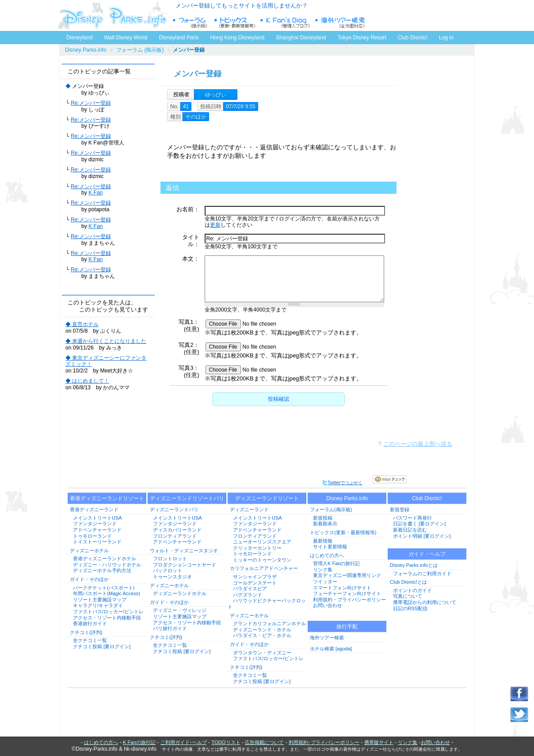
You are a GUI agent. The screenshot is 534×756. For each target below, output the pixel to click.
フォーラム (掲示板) (140, 50)
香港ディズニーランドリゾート (107, 498)
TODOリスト (226, 742)
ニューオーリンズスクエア (262, 542)
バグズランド (248, 595)
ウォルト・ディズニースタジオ (184, 551)
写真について (408, 596)
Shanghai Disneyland (301, 38)
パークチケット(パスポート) (104, 588)
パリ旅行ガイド (170, 628)
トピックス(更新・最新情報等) (343, 532)
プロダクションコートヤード (185, 565)
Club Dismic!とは (408, 582)
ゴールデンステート (255, 583)
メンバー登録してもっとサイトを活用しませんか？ (242, 6)
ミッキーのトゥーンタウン (262, 560)
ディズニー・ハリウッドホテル (107, 565)
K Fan (95, 193)
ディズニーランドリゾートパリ (187, 498)
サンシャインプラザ (255, 577)
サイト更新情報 (330, 547)
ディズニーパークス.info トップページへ (112, 15)
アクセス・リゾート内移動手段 (107, 618)
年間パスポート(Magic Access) (107, 593)
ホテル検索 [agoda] (331, 649)
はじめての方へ (327, 555)
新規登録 (400, 509)
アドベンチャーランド (97, 530)
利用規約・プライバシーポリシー (349, 600)
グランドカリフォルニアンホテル (269, 623)
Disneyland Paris (179, 38)
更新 (215, 225)
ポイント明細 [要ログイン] (422, 536)
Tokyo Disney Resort (362, 38)
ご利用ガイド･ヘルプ (184, 742)
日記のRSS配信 (410, 608)
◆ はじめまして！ (87, 381)
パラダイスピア (250, 589)
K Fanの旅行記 (139, 742)
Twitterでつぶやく (342, 483)
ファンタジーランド (95, 524)
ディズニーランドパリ (174, 509)
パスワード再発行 (412, 518)
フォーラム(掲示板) (331, 509)
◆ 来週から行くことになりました (106, 341)
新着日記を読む (410, 530)
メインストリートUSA (97, 518)
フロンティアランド (175, 536)
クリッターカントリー (257, 548)
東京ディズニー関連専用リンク (347, 575)
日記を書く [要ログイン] (419, 524)
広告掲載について (264, 742)
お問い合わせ (328, 605)
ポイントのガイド (412, 590)
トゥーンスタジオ (172, 577)
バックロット (168, 570)
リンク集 (323, 570)
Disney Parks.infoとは (414, 565)
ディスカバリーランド (177, 530)
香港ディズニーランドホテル (105, 558)
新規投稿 (323, 518)
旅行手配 (347, 627)
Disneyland (79, 38)
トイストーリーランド (97, 542)
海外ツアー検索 (327, 638)
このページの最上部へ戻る (418, 444)
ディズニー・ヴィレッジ (180, 610)
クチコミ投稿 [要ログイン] (102, 646)
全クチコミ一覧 (90, 640)
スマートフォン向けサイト (342, 588)
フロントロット (170, 558)
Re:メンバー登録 (91, 103)
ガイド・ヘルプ (427, 554)
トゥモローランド (92, 536)
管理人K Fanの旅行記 (336, 563)
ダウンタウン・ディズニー (262, 653)
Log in (446, 38)
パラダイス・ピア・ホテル (262, 635)
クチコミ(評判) (86, 632)
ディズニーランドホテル (180, 593)
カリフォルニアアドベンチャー (264, 568)
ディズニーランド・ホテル (262, 630)
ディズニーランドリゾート (267, 498)
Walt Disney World (125, 36)
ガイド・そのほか (89, 579)
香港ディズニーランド (94, 509)
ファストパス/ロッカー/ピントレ (108, 612)
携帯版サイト (379, 742)
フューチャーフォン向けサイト (347, 593)
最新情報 (323, 541)
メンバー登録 (198, 74)
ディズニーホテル (89, 551)
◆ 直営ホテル (82, 324)
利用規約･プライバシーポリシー (324, 742)
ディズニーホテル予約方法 (102, 570)
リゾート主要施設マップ (100, 600)
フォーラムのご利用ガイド (422, 574)
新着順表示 (325, 524)
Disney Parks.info (86, 50)
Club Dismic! (413, 38)
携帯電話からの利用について (425, 602)
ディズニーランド (249, 509)
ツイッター (325, 581)
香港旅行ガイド (90, 623)
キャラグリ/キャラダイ (98, 605)
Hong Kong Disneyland (237, 38)
